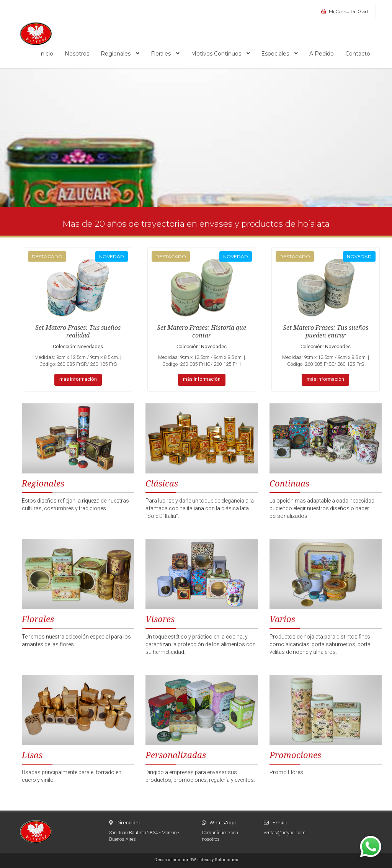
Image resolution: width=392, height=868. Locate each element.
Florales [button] (165, 54)
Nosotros (77, 54)
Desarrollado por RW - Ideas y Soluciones (196, 860)
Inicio (46, 54)
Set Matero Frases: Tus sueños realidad (78, 332)
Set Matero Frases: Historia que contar (202, 332)
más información (78, 379)
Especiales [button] (279, 54)
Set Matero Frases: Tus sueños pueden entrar (326, 332)
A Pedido (322, 54)
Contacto (358, 54)
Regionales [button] (120, 54)
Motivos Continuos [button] (220, 54)
